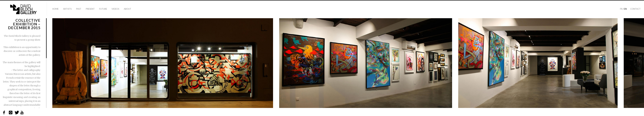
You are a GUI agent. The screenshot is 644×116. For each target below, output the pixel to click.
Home (55, 9)
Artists (67, 9)
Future (103, 9)
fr (621, 9)
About (128, 9)
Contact (635, 9)
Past (79, 9)
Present (90, 9)
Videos (115, 9)
